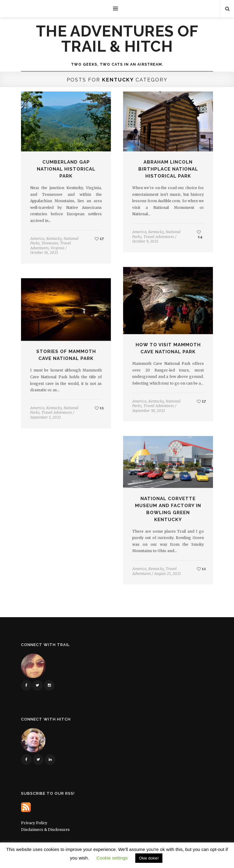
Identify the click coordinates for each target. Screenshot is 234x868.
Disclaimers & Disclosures (45, 830)
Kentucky (54, 239)
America (37, 239)
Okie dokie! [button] (149, 858)
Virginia (57, 248)
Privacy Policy (34, 823)
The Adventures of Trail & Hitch (117, 39)
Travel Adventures (159, 237)
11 (99, 408)
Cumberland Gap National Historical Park (66, 169)
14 (200, 234)
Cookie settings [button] (112, 858)
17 (99, 239)
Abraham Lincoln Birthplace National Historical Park (168, 169)
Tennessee (50, 243)
